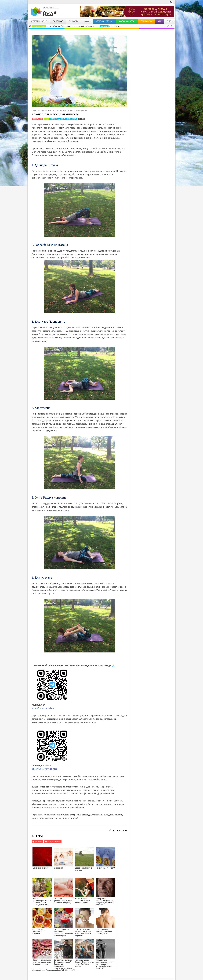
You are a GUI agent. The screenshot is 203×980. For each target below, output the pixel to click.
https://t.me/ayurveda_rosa (45, 769)
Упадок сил (60, 119)
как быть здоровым (54, 842)
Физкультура (72, 119)
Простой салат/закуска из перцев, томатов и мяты (70, 26)
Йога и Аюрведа (45, 110)
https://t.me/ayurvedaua (43, 708)
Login (171, 2)
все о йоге (39, 842)
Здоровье (104, 26)
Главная (35, 110)
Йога (55, 110)
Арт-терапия (115, 26)
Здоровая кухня (39, 26)
